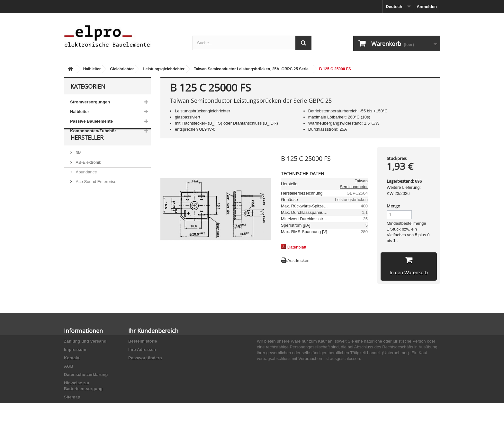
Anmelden (427, 7)
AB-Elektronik (88, 177)
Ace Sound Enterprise (95, 196)
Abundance (86, 187)
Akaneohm (85, 225)
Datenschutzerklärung (86, 375)
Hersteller (87, 155)
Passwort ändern (145, 358)
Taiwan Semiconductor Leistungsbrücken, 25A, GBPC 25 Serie (251, 69)
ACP (79, 206)
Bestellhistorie (143, 341)
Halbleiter (92, 69)
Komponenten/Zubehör (93, 131)
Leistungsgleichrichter (164, 69)
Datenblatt (297, 247)
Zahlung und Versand (85, 341)
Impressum (75, 350)
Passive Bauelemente (91, 121)
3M (78, 167)
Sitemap (72, 397)
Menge (393, 206)
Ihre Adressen (142, 350)
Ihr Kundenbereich (153, 331)
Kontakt (72, 358)
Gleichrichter (122, 69)
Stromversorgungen (90, 102)
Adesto (82, 216)
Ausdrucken (298, 261)
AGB (69, 366)
